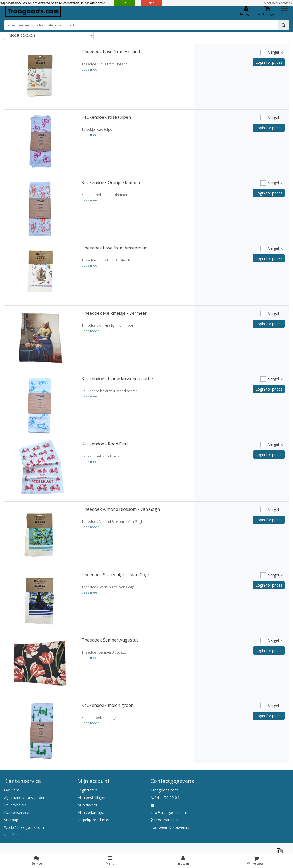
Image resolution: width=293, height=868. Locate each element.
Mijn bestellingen (92, 797)
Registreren (87, 790)
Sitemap (11, 820)
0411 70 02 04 (165, 797)
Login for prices (269, 62)
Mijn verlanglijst (91, 812)
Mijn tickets (87, 805)
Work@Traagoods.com (24, 827)
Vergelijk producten (94, 820)
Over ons (12, 790)
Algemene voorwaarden (25, 797)
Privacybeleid (15, 805)
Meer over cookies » (278, 3)
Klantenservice (17, 812)
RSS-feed (12, 835)
